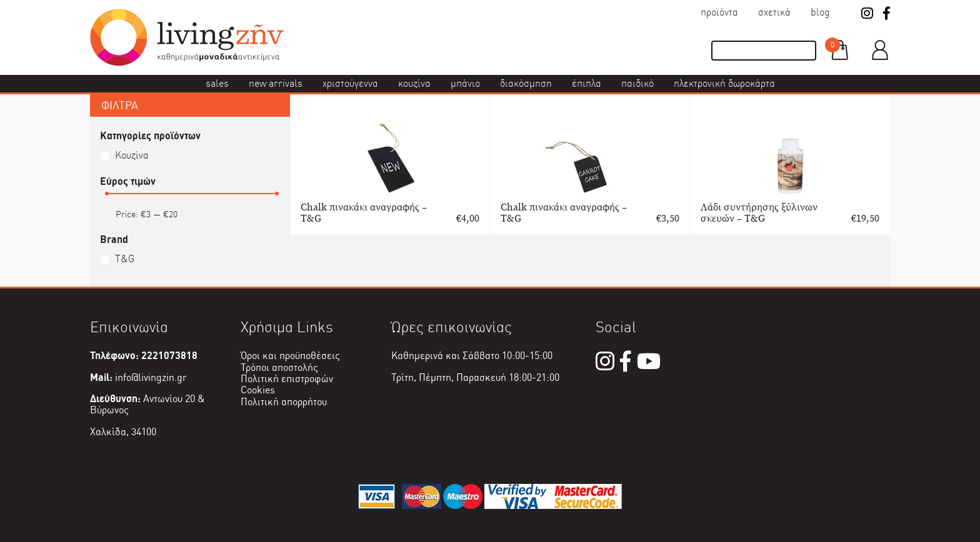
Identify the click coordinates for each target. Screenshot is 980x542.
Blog (820, 12)
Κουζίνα (414, 83)
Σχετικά (774, 12)
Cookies (258, 390)
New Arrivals (276, 83)
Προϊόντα (719, 12)
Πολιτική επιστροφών (287, 379)
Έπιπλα (587, 83)
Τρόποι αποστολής (279, 367)
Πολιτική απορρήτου (284, 402)
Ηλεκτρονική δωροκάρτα (724, 83)
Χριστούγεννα (350, 83)
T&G (125, 259)
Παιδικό (637, 83)
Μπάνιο (465, 83)
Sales (217, 83)
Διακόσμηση (526, 83)
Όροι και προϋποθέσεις (290, 356)
